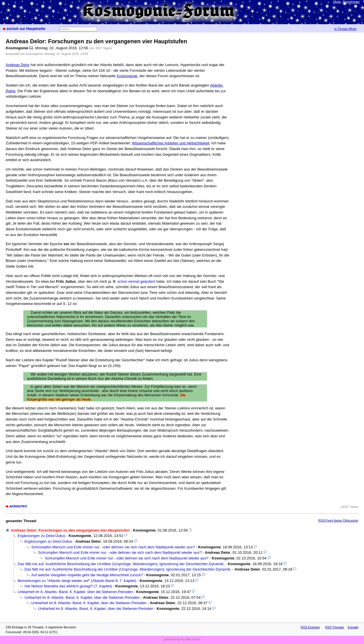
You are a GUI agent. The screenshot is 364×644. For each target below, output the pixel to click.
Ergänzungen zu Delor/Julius (42, 536)
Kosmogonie (127, 76)
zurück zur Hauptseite (26, 29)
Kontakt (353, 627)
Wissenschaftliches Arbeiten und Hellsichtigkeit (171, 143)
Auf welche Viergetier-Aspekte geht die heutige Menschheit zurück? (87, 575)
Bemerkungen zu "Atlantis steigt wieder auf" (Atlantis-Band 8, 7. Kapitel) (77, 581)
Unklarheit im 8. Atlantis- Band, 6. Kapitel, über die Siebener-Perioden (75, 592)
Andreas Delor (18, 65)
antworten (18, 506)
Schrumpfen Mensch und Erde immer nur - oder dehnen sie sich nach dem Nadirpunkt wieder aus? (113, 547)
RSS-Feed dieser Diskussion (338, 520)
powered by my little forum (182, 639)
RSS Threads (335, 627)
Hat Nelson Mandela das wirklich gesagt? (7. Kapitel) (68, 586)
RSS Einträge (310, 627)
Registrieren (351, 2)
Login (337, 2)
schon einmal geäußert (136, 281)
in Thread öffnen (346, 29)
